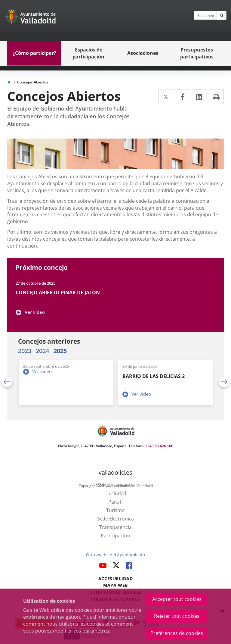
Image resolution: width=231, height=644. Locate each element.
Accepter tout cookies (177, 599)
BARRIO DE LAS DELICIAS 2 (154, 376)
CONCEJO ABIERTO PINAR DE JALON (58, 292)
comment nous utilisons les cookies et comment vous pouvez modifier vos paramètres (78, 627)
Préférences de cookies (177, 633)
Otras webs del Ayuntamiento (115, 555)
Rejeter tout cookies (177, 616)
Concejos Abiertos (33, 82)
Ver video (35, 312)
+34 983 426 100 (159, 446)
